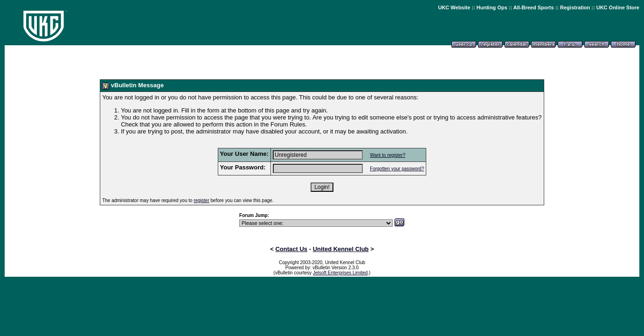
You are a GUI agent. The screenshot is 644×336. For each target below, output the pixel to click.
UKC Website (454, 7)
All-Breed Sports (534, 7)
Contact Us (291, 249)
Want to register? (388, 155)
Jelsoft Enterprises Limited (340, 273)
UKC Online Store (618, 7)
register (201, 200)
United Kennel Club (341, 249)
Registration (575, 7)
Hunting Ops (492, 7)
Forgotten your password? (397, 169)
